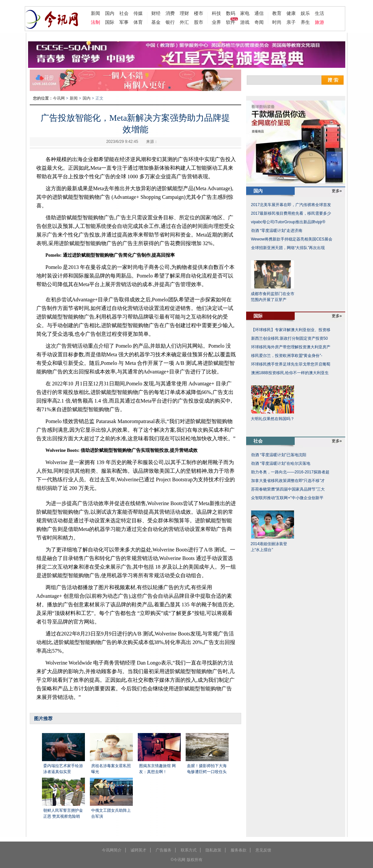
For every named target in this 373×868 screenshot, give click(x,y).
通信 (259, 13)
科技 (216, 13)
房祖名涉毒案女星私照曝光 (111, 769)
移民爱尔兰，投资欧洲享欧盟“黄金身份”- (287, 356)
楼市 (199, 13)
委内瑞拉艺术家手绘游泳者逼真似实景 (63, 769)
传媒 (138, 13)
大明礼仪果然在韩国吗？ (273, 419)
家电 (245, 13)
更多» (337, 191)
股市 (199, 22)
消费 (170, 13)
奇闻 (259, 22)
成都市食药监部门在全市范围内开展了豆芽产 (273, 297)
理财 (184, 13)
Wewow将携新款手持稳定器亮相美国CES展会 (292, 239)
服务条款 (239, 850)
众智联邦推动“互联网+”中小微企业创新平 (287, 498)
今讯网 (59, 98)
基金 (156, 22)
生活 (319, 13)
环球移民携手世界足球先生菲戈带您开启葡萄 (291, 364)
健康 (291, 13)
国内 (110, 13)
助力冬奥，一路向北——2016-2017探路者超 (290, 472)
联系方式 (189, 850)
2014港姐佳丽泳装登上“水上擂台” (269, 547)
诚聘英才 (138, 850)
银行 (170, 22)
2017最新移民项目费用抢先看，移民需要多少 (291, 213)
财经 (156, 13)
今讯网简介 (112, 850)
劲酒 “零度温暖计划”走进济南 (277, 231)
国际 (110, 22)
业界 (216, 22)
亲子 (291, 22)
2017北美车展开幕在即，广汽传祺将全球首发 (291, 205)
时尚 (277, 22)
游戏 (245, 22)
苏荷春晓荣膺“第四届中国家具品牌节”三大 (288, 489)
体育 (138, 22)
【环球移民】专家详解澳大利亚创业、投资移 (291, 330)
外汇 (184, 22)
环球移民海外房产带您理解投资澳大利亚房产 (291, 347)
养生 (305, 22)
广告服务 (164, 850)
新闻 (95, 13)
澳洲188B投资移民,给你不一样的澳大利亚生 (290, 373)
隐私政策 (213, 850)
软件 (231, 22)
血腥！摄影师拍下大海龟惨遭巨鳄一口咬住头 (207, 769)
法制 (95, 22)
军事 (124, 22)
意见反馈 (263, 850)
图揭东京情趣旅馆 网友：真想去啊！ (157, 769)
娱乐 (305, 13)
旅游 (319, 22)
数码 (231, 13)
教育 (277, 13)
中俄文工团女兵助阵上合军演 (111, 813)
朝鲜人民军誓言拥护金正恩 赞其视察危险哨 (63, 813)
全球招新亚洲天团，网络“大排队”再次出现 (288, 248)
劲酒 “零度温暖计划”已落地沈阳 (279, 455)
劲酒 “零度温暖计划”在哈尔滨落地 (281, 463)
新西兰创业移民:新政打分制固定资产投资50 (290, 338)
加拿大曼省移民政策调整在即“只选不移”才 (288, 481)
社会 (124, 13)
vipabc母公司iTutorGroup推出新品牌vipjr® (288, 222)
